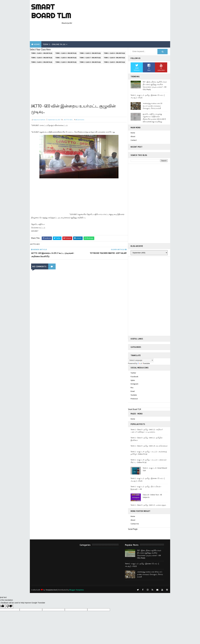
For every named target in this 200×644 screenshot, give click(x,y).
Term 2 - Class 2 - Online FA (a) (42, 62)
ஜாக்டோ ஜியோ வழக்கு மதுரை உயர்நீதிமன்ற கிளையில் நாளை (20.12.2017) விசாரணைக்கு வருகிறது (154, 118)
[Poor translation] (9, 606)
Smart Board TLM (51, 11)
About (133, 136)
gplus (133, 380)
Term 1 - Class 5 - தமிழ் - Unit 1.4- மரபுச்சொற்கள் (149, 446)
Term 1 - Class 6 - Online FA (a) (66, 58)
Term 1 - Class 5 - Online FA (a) (42, 58)
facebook (134, 377)
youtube (134, 395)
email (133, 391)
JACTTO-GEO (68, 120)
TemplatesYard (51, 590)
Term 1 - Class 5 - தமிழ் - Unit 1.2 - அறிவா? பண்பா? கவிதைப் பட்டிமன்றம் (147, 431)
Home (37, 44)
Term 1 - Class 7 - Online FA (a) (90, 58)
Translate (144, 363)
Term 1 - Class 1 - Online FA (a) (42, 53)
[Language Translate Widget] (141, 360)
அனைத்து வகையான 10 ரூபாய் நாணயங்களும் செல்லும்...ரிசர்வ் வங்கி (152, 106)
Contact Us (135, 524)
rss (132, 388)
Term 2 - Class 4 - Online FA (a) (90, 62)
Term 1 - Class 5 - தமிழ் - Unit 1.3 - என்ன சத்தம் (148, 505)
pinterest (134, 399)
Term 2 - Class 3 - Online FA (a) (66, 62)
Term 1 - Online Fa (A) (54, 44)
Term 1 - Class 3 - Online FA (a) (90, 53)
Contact (134, 140)
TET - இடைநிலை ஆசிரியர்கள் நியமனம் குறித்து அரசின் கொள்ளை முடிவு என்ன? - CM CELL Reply (155, 86)
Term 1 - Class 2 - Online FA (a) (66, 53)
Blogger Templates (77, 590)
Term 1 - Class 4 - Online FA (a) (114, 53)
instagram (134, 384)
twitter (133, 373)
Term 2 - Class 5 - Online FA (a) (114, 62)
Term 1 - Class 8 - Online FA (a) (114, 58)
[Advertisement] (122, 21)
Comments (80, 120)
